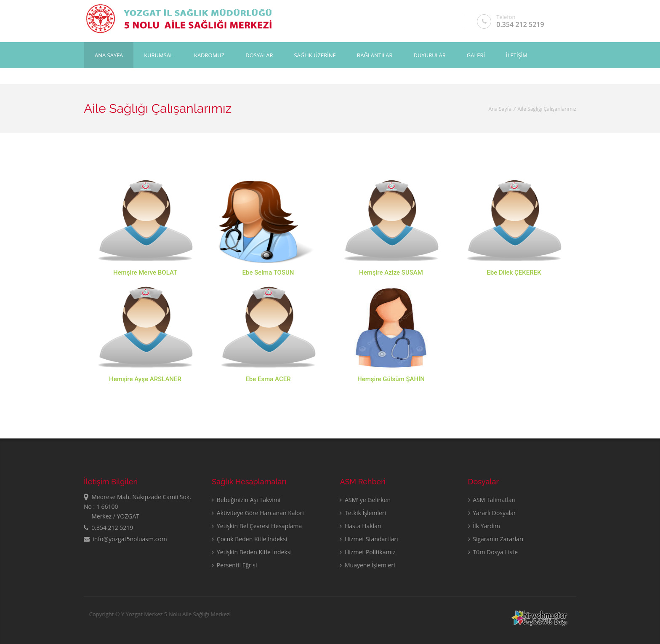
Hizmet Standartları (369, 539)
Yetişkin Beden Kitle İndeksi (252, 552)
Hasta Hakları (361, 526)
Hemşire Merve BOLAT (145, 273)
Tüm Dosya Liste (493, 552)
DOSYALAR (259, 55)
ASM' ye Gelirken (365, 500)
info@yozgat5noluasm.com (125, 539)
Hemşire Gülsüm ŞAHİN (391, 382)
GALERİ (476, 55)
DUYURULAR (430, 55)
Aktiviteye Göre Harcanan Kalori (258, 513)
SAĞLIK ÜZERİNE (315, 55)
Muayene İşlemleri (367, 565)
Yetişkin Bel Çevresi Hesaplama (257, 526)
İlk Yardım (484, 526)
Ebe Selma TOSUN (268, 273)
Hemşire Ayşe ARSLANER (145, 379)
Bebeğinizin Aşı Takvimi (246, 500)
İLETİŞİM (517, 55)
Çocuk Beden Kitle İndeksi (249, 539)
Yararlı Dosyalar (492, 513)
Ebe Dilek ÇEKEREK (514, 273)
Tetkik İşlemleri (363, 513)
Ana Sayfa (109, 55)
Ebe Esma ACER (268, 379)
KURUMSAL (158, 55)
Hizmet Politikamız (367, 552)
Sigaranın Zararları (496, 539)
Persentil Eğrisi (234, 565)
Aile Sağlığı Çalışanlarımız (547, 109)
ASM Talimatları (492, 500)
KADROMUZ (209, 55)
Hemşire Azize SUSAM (391, 273)
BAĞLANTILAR (375, 55)
